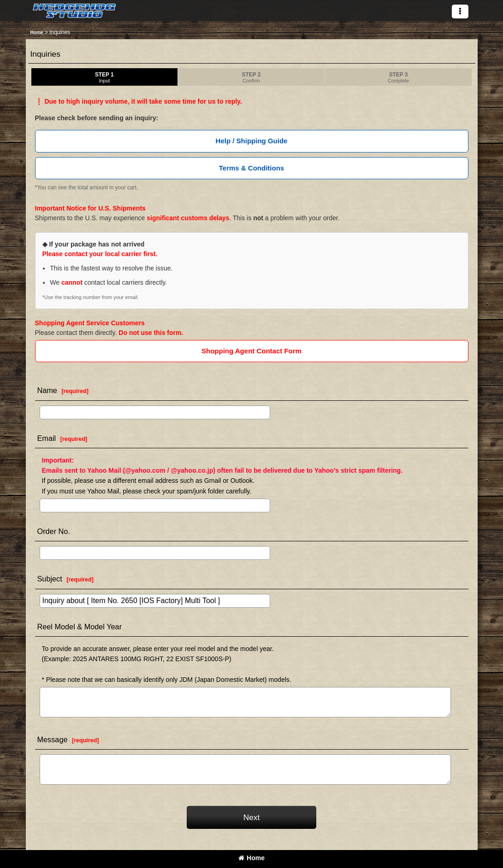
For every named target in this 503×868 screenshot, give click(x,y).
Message (53, 739)
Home (251, 858)
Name (47, 390)
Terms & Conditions (251, 168)
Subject (50, 579)
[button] (460, 12)
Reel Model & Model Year (80, 627)
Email (47, 438)
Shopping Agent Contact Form (251, 351)
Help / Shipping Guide (252, 141)
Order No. (54, 531)
